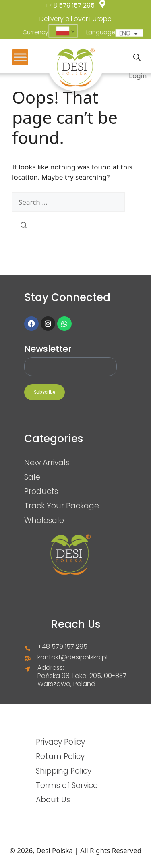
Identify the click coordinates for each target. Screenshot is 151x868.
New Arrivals (47, 462)
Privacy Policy (60, 742)
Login (138, 76)
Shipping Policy (64, 771)
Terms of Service (67, 785)
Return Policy (60, 756)
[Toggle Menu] (20, 57)
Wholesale (44, 520)
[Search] (24, 226)
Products (41, 491)
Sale (32, 477)
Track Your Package (62, 506)
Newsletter (48, 349)
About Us (53, 799)
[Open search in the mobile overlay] (137, 57)
